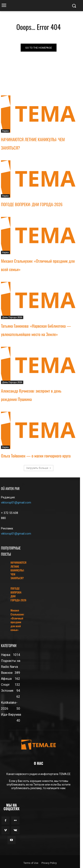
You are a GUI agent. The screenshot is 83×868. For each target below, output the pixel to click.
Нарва (5, 131)
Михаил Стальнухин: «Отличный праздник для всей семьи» (17, 620)
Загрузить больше (39, 468)
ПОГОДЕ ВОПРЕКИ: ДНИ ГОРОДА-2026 (32, 204)
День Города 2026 (12, 317)
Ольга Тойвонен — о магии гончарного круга (36, 456)
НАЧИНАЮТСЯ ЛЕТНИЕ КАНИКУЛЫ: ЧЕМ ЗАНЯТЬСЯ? (18, 570)
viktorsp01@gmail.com (16, 503)
